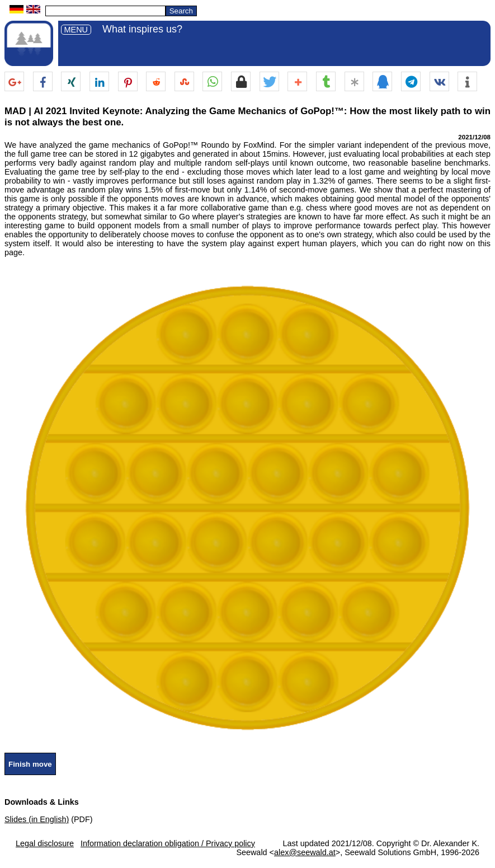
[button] (14, 82)
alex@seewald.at (305, 852)
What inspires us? (142, 29)
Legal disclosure (45, 843)
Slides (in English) (37, 819)
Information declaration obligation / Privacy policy (168, 843)
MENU (76, 30)
